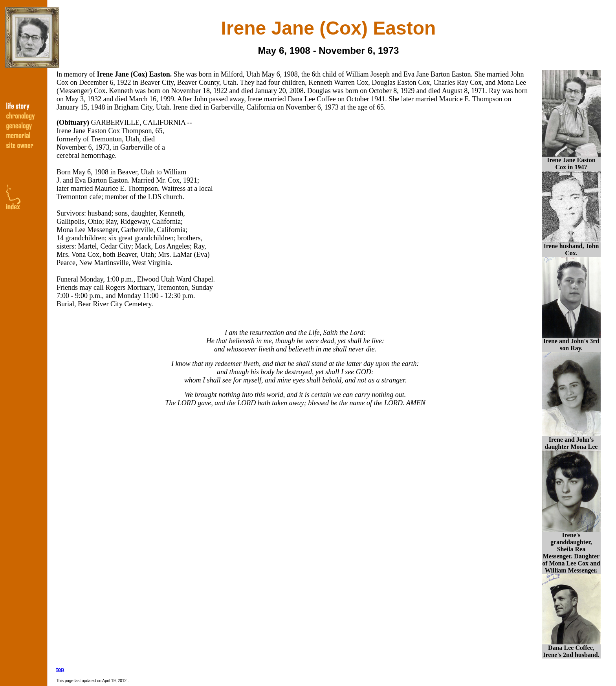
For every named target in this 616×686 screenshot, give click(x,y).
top (60, 669)
